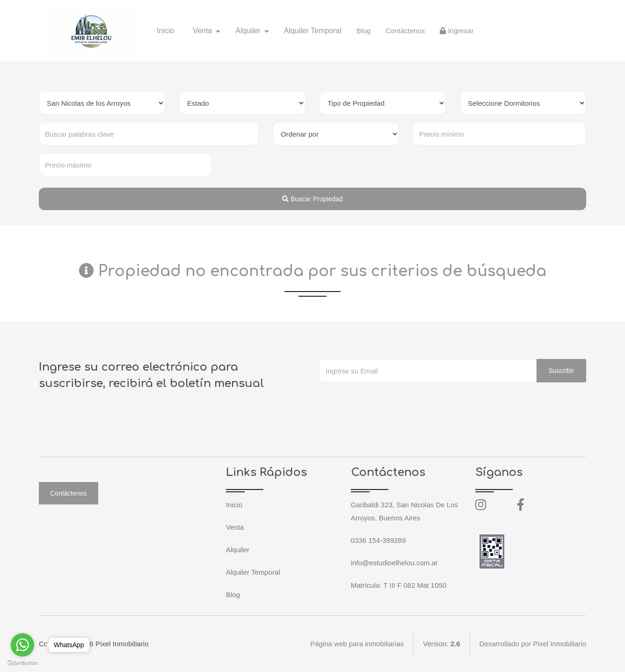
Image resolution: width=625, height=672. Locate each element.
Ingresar (457, 31)
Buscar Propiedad (312, 199)
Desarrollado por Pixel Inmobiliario (533, 644)
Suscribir (561, 371)
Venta (235, 527)
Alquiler (238, 550)
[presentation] (391, 401)
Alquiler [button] (249, 31)
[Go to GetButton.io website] (22, 663)
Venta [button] (203, 31)
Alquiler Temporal (313, 31)
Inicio (165, 31)
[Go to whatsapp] (22, 645)
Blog (363, 31)
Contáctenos (405, 31)
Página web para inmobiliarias (357, 644)
